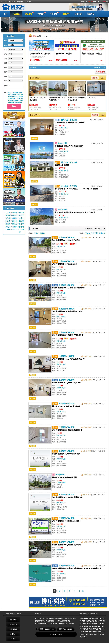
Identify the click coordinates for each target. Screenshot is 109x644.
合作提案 (13, 634)
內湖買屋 (62, 404)
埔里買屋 (65, 162)
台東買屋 (65, 120)
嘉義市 (8, 224)
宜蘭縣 (8, 216)
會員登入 (4, 2)
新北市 (22, 213)
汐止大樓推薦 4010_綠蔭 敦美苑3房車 (67, 311)
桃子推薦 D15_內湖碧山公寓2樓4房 (66, 406)
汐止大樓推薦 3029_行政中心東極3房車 (68, 335)
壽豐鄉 (63, 483)
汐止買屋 (62, 237)
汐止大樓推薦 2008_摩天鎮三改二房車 (67, 430)
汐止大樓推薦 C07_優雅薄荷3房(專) (66, 521)
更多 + (103, 78)
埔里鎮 (66, 171)
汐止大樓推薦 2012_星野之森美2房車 (67, 383)
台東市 (66, 128)
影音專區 (91, 14)
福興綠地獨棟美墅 (62, 165)
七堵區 (63, 364)
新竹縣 (8, 218)
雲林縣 (22, 221)
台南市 (22, 224)
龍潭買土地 (63, 143)
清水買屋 (62, 566)
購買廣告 (95, 78)
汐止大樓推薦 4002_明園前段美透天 (66, 545)
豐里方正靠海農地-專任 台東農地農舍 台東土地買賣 (75, 212)
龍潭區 (66, 152)
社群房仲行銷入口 (56, 634)
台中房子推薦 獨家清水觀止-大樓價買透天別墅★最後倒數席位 (77, 568)
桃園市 (15, 216)
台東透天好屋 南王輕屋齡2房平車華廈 (70, 123)
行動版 (13, 639)
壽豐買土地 (60, 475)
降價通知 (100, 72)
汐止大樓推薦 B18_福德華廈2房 (65, 264)
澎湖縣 (15, 227)
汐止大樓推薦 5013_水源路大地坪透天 (67, 497)
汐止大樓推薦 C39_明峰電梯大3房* (66, 454)
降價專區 (53, 14)
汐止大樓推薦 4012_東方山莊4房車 (66, 240)
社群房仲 (66, 14)
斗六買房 (73, 186)
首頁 (5, 14)
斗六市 (66, 194)
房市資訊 (78, 14)
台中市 (22, 218)
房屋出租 (28, 14)
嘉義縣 (15, 224)
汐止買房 (71, 237)
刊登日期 (95, 233)
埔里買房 (73, 162)
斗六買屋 (65, 186)
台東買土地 (63, 210)
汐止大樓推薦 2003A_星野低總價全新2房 (68, 288)
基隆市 (15, 213)
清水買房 (71, 566)
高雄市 (8, 227)
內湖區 (63, 412)
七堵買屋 (62, 356)
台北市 (8, 213)
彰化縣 (8, 221)
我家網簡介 (13, 620)
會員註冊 (12, 2)
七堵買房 (71, 356)
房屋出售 (16, 14)
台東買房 (73, 120)
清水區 (63, 574)
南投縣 (15, 221)
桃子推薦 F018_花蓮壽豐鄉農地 (65, 477)
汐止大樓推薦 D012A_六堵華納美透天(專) (69, 359)
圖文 (42, 233)
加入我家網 (13, 629)
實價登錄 (41, 14)
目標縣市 (28, 2)
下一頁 (81, 591)
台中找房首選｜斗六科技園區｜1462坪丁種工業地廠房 (76, 189)
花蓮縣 (15, 230)
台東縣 (8, 230)
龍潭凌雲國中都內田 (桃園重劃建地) (69, 146)
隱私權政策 (13, 624)
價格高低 (102, 233)
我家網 (19, 7)
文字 (36, 233)
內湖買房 (71, 404)
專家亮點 (34, 139)
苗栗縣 (15, 218)
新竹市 (22, 216)
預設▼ (88, 233)
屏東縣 (22, 227)
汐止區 (63, 246)
